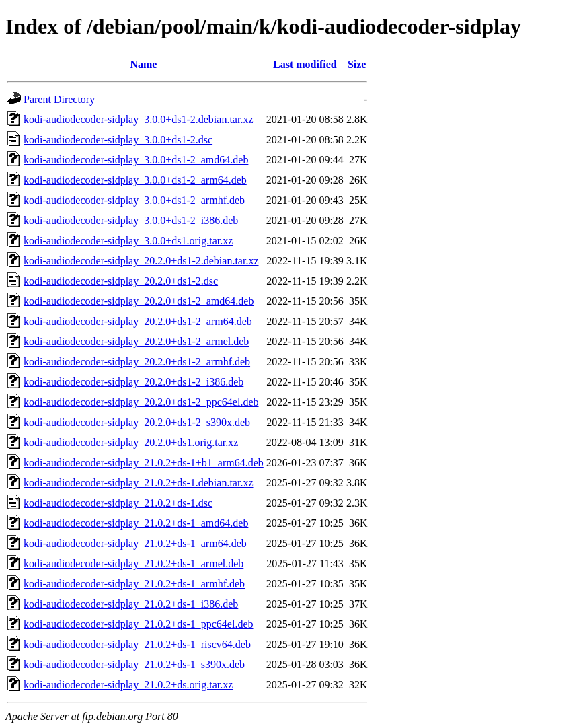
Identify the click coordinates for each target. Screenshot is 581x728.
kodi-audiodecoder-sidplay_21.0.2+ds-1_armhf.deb (134, 584)
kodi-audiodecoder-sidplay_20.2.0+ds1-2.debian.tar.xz (141, 261)
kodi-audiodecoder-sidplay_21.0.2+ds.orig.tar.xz (128, 685)
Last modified (305, 64)
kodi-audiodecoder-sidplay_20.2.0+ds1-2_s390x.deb (137, 422)
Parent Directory (59, 99)
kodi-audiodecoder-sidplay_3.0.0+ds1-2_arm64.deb (135, 180)
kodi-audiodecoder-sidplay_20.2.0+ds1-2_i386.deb (133, 382)
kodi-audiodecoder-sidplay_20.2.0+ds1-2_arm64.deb (138, 321)
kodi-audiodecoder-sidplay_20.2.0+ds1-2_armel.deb (136, 341)
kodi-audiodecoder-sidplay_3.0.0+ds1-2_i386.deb (131, 220)
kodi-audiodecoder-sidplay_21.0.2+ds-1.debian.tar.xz (139, 483)
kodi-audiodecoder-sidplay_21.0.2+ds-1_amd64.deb (136, 523)
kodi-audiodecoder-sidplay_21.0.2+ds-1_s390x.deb (134, 664)
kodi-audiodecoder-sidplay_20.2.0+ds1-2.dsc (121, 281)
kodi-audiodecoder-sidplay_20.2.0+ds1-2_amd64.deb (139, 301)
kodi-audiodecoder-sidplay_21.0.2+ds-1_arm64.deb (135, 543)
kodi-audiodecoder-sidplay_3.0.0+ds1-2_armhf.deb (134, 200)
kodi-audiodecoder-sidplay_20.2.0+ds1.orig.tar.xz (131, 442)
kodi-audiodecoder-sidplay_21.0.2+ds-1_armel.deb (133, 563)
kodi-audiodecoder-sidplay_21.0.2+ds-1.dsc (118, 503)
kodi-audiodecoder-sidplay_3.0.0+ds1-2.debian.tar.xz (139, 119)
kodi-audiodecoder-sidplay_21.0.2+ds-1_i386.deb (131, 604)
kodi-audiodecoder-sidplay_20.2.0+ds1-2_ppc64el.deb (141, 402)
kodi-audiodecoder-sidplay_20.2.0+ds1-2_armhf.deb (137, 362)
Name (143, 64)
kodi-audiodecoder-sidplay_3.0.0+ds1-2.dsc (118, 140)
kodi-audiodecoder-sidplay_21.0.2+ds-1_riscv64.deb (137, 644)
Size (357, 64)
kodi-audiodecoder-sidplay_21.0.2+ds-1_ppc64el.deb (139, 624)
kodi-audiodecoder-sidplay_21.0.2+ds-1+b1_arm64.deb (144, 463)
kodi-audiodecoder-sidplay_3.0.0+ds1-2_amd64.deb (136, 160)
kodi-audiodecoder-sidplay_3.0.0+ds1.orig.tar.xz (128, 241)
